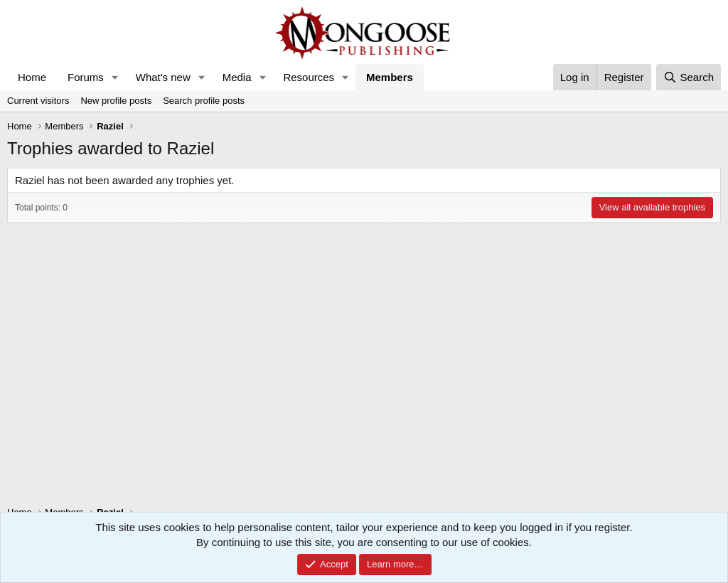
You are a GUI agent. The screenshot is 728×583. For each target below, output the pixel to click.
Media (237, 77)
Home (32, 77)
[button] (115, 77)
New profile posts (116, 101)
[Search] (689, 77)
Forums (86, 77)
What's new (163, 77)
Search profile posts (204, 101)
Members (390, 77)
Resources (309, 77)
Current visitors (38, 101)
